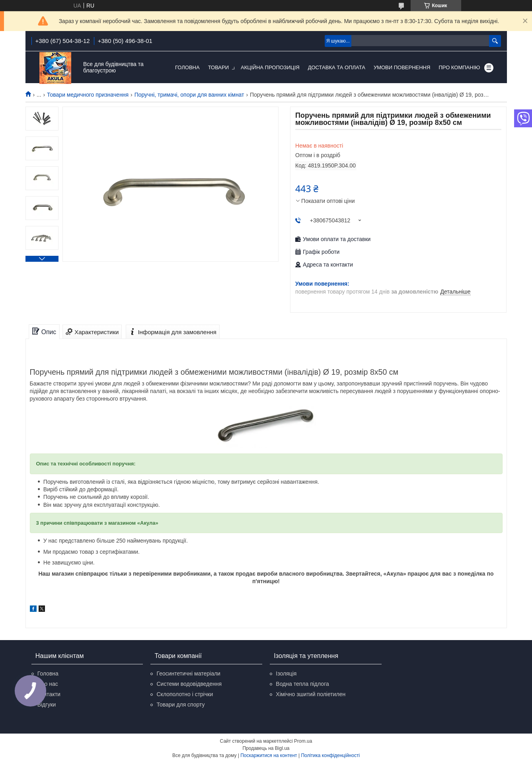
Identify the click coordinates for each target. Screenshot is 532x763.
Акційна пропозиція (270, 67)
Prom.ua (303, 741)
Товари (218, 67)
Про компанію (459, 67)
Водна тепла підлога (302, 684)
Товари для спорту (180, 705)
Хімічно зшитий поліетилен (311, 694)
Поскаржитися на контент (269, 755)
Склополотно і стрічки (185, 694)
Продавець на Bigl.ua (266, 748)
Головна (187, 67)
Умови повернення (402, 67)
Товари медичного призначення (88, 95)
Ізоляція (286, 673)
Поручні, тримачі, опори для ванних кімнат (189, 95)
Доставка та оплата (337, 67)
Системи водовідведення (189, 684)
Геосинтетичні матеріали (188, 673)
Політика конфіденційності (330, 755)
